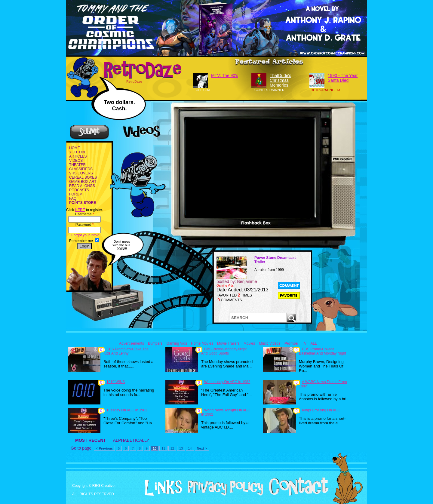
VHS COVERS (81, 173)
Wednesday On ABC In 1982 (227, 382)
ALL (314, 343)
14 (190, 448)
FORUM (76, 194)
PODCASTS (79, 190)
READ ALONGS (82, 186)
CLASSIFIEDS (81, 169)
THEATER (77, 165)
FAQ (73, 198)
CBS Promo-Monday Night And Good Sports (224, 351)
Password (85, 225)
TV (304, 343)
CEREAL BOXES (83, 177)
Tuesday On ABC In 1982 (127, 410)
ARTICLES (78, 156)
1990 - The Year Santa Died (343, 78)
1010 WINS (116, 382)
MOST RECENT (91, 440)
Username (84, 214)
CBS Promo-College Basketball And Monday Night (322, 351)
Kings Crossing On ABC (321, 410)
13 (181, 448)
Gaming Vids (177, 343)
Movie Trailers (228, 343)
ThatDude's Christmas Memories (280, 80)
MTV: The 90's (225, 75)
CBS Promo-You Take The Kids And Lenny (126, 351)
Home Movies (202, 343)
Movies (249, 343)
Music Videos (270, 343)
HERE (80, 210)
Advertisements (132, 343)
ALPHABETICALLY (131, 440)
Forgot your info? (84, 235)
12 (172, 448)
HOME (75, 148)
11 (163, 448)
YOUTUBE (78, 152)
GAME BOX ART (83, 182)
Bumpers (155, 343)
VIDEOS (76, 161)
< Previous (104, 448)
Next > (202, 448)
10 (155, 448)
